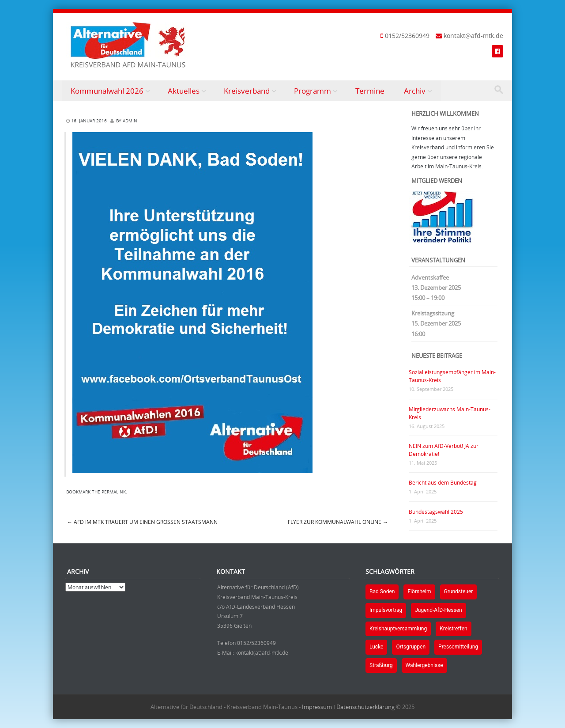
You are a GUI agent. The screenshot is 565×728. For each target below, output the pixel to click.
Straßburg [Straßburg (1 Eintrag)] (381, 665)
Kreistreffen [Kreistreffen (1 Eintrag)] (453, 629)
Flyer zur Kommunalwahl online (338, 522)
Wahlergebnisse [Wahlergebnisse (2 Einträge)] (424, 665)
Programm (313, 91)
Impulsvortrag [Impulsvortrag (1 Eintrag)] (386, 610)
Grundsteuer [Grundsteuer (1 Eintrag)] (459, 591)
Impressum (317, 707)
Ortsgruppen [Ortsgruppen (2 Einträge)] (411, 647)
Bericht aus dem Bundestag (443, 482)
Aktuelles (184, 91)
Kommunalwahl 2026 (107, 91)
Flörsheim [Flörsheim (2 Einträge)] (419, 591)
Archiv (415, 91)
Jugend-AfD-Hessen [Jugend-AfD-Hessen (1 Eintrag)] (439, 610)
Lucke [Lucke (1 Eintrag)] (376, 647)
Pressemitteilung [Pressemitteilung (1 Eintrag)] (458, 647)
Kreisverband (247, 91)
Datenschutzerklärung (365, 707)
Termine (370, 91)
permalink (114, 492)
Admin (130, 121)
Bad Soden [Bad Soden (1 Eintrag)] (382, 591)
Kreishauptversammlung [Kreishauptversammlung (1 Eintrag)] (398, 629)
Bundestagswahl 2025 (436, 512)
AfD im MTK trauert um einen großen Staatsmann (142, 522)
